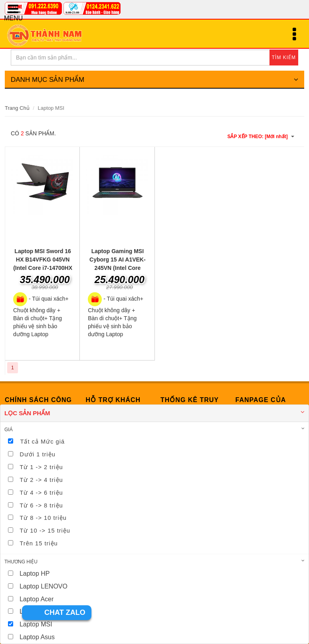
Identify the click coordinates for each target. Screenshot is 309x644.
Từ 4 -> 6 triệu (41, 493)
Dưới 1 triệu (38, 454)
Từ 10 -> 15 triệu (45, 531)
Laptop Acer (37, 599)
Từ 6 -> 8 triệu (41, 505)
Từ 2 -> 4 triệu (41, 480)
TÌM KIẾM (284, 57)
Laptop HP (35, 574)
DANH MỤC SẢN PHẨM (154, 80)
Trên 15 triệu (39, 543)
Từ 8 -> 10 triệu (43, 518)
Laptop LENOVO (44, 586)
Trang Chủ (17, 108)
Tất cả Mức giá (42, 442)
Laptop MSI (36, 624)
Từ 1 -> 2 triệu (41, 467)
